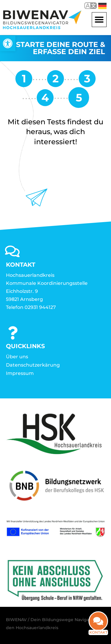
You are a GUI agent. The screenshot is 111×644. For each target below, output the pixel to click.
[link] (8, 43)
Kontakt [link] (98, 632)
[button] (99, 20)
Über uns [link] (17, 357)
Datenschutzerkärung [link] (33, 365)
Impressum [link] (20, 373)
